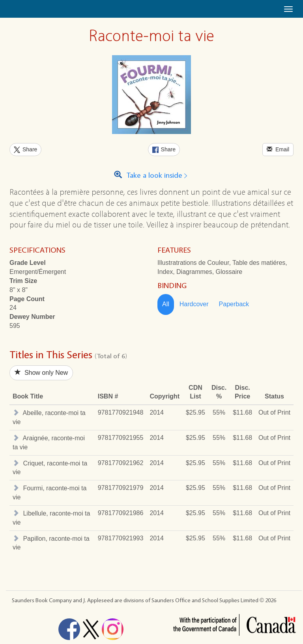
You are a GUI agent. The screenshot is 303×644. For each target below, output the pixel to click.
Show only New (41, 372)
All (166, 304)
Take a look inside (152, 176)
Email (278, 149)
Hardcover (194, 304)
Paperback (234, 304)
